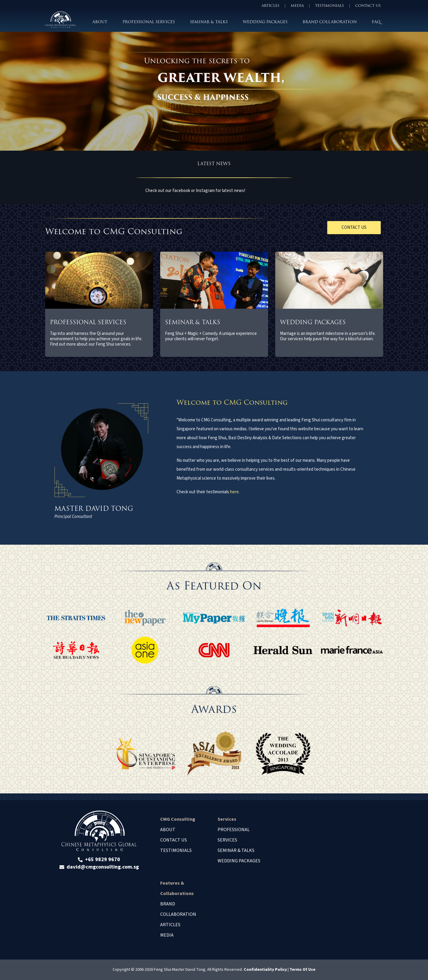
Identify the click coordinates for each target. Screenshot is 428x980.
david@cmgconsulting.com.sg (103, 867)
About (168, 830)
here (234, 492)
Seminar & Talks (236, 850)
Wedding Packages (239, 861)
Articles (170, 925)
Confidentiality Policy (265, 970)
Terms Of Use (302, 970)
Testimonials (176, 850)
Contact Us (174, 840)
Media (167, 935)
